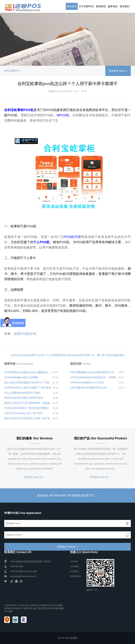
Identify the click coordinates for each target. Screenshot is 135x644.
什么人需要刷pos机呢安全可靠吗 (22, 393)
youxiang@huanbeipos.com (23, 576)
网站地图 (59, 608)
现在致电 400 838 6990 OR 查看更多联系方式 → (67, 496)
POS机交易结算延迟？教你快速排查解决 (27, 408)
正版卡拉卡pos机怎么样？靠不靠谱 (23, 413)
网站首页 (72, 6)
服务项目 (113, 6)
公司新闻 (74, 566)
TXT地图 (8, 611)
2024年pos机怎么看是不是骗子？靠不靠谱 (27, 388)
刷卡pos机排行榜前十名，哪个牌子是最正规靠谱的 (96, 355)
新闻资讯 (101, 6)
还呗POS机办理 (25, 334)
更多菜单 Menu (118, 71)
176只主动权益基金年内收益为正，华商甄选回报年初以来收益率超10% (94, 377)
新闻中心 (15, 71)
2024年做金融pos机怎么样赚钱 (21, 377)
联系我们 (125, 6)
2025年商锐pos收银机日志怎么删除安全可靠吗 (28, 372)
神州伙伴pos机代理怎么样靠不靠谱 (23, 398)
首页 (7, 71)
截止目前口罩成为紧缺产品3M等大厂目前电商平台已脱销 (28, 382)
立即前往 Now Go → (34, 477)
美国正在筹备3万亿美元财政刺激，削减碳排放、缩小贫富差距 (28, 403)
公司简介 (74, 562)
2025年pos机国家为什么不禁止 (87, 382)
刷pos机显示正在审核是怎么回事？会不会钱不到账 (28, 418)
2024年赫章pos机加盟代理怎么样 (88, 388)
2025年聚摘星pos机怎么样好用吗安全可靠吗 (94, 372)
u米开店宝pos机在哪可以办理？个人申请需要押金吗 (39, 355)
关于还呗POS (86, 6)
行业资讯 (74, 571)
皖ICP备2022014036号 (44, 608)
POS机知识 (75, 576)
